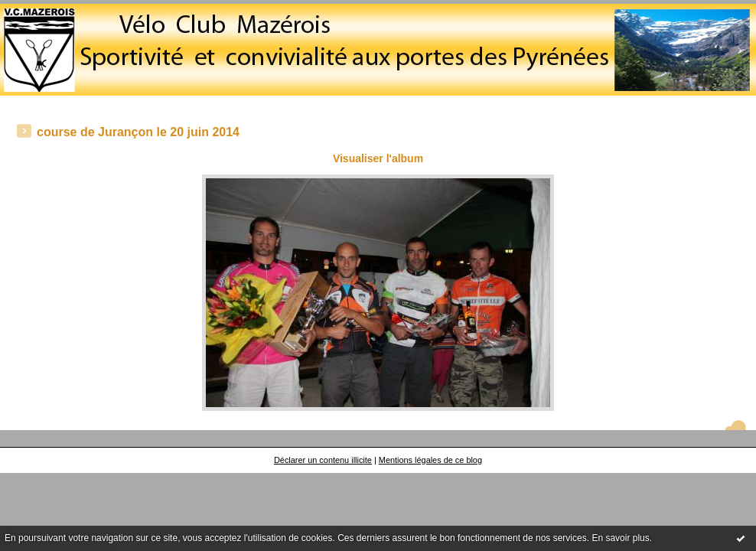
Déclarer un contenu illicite (323, 460)
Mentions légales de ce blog (430, 460)
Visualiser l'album (378, 158)
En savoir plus (620, 538)
